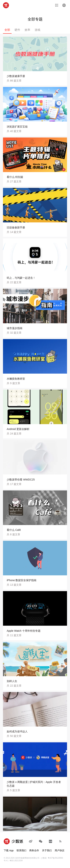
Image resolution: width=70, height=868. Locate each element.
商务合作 (34, 850)
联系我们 (21, 850)
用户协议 (60, 850)
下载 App (9, 850)
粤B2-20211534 (16, 861)
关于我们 (47, 850)
